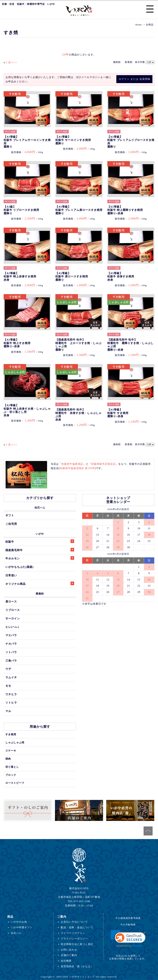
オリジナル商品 (40, 583)
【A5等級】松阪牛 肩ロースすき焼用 (72, 277)
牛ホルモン (40, 558)
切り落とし (12, 767)
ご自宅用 (11, 524)
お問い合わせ (69, 950)
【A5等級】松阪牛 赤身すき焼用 (121, 277)
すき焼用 (11, 734)
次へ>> (13, 62)
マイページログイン (73, 933)
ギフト (10, 515)
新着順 (129, 62)
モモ (8, 686)
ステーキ (11, 751)
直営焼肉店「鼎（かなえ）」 (78, 966)
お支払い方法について (74, 922)
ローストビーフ (15, 783)
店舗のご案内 (69, 955)
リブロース (13, 610)
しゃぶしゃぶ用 (15, 742)
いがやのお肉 (19, 922)
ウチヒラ (11, 694)
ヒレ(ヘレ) (12, 627)
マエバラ (11, 635)
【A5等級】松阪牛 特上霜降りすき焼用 (125, 210)
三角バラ (11, 661)
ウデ (8, 669)
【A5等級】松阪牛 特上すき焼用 (17, 343)
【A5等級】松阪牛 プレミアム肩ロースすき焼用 (79, 210)
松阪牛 (40, 541)
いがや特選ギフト (22, 927)
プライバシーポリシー (74, 939)
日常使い (11, 575)
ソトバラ (11, 652)
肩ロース (11, 601)
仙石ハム (40, 507)
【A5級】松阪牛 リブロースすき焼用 (21, 210)
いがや (40, 534)
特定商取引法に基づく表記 (77, 944)
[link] (128, 939)
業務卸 (40, 594)
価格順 (117, 62)
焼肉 (8, 759)
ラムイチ (11, 677)
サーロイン (13, 618)
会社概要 (66, 961)
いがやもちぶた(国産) (19, 567)
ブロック (11, 775)
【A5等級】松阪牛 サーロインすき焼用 (73, 140)
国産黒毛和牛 (40, 550)
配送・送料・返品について (77, 927)
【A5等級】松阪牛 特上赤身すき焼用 (20, 277)
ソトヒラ (11, 703)
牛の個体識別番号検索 (128, 918)
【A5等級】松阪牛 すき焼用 (118, 413)
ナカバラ (11, 644)
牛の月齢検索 (128, 925)
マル (8, 711)
